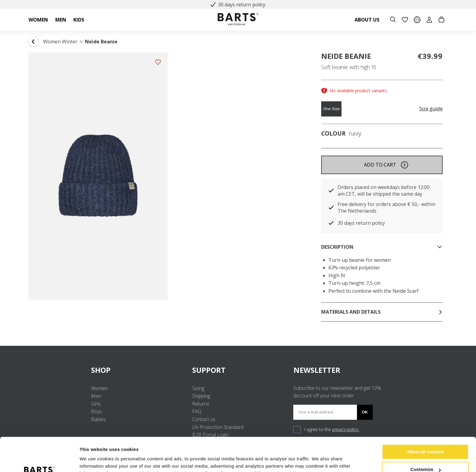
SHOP (137, 370)
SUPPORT (238, 370)
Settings (89, 460)
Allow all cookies (425, 422)
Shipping (201, 396)
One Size (331, 109)
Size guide (431, 109)
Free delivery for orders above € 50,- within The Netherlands (386, 207)
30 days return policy (238, 5)
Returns (201, 404)
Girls (96, 404)
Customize (426, 439)
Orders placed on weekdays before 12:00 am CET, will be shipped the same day (384, 190)
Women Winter (60, 42)
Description (382, 247)
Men (96, 396)
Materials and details (382, 312)
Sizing (198, 388)
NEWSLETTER (317, 370)
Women (99, 388)
